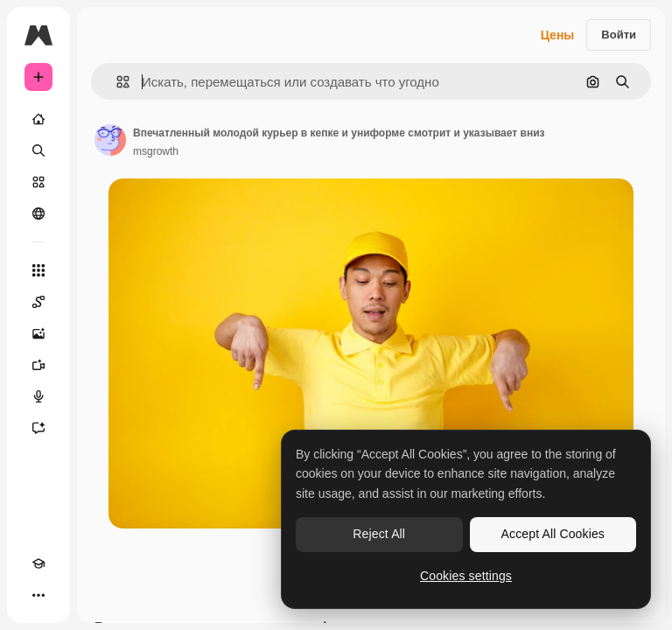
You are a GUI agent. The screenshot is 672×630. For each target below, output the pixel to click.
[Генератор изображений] (38, 333)
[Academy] (38, 563)
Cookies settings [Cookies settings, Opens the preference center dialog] (466, 576)
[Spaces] (38, 302)
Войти (619, 35)
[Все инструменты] (38, 270)
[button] (116, 82)
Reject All (379, 534)
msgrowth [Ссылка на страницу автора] (156, 151)
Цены (558, 35)
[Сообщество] (38, 213)
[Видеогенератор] (38, 365)
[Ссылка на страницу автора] (110, 140)
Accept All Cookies (553, 534)
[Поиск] (38, 150)
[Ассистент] (38, 428)
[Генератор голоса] (38, 396)
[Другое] (38, 595)
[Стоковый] (38, 182)
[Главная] (38, 119)
